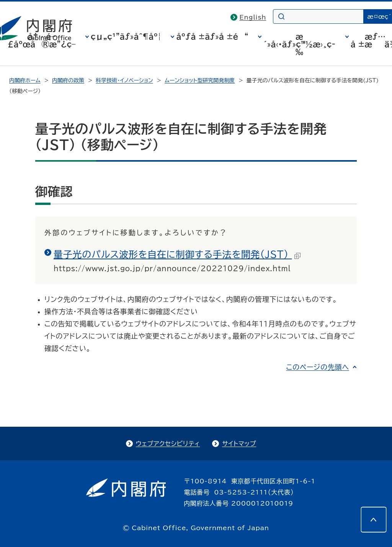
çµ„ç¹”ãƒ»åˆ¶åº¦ (126, 36)
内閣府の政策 (68, 80)
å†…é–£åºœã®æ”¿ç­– (42, 40)
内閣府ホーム (25, 80)
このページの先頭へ (318, 367)
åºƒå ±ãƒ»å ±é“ (212, 36)
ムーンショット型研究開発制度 (200, 80)
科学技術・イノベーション (124, 80)
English (253, 17)
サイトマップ (239, 444)
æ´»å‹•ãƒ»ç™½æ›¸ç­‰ (299, 44)
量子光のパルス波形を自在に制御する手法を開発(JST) (177, 254)
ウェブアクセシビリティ (168, 444)
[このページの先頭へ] (374, 519)
